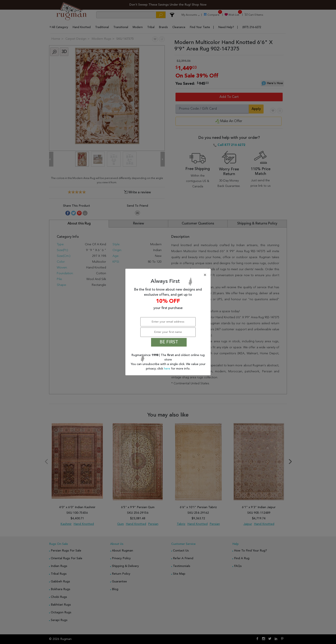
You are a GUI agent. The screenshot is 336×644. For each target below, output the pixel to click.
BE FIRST (169, 342)
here (167, 369)
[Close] (169, 275)
